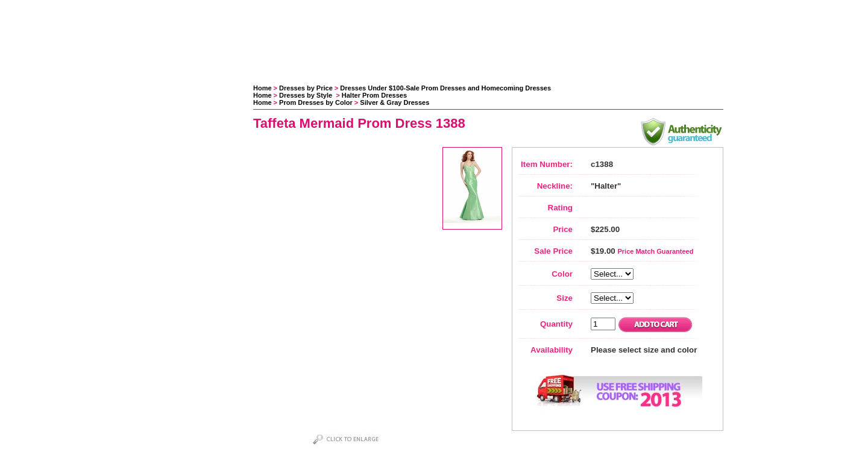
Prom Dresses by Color (316, 102)
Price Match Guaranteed (655, 251)
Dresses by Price (306, 88)
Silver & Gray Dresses (395, 102)
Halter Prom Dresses (374, 95)
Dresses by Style (307, 95)
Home (263, 88)
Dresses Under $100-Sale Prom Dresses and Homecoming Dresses (445, 88)
